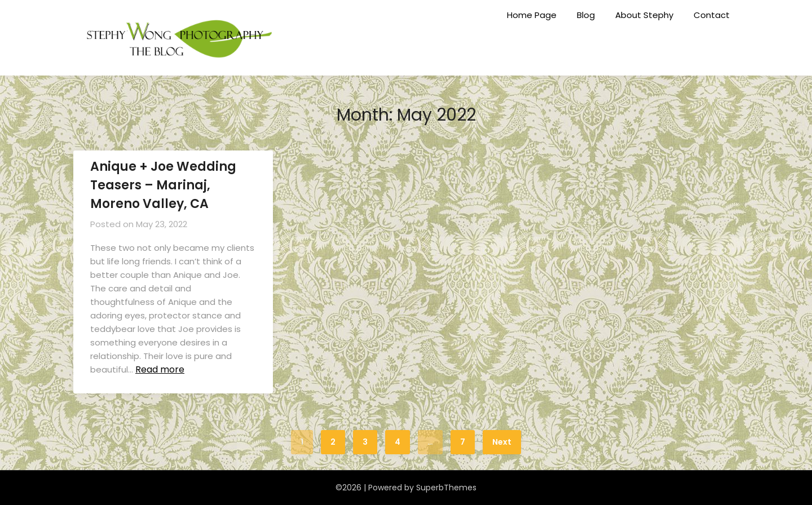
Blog (586, 15)
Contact (712, 15)
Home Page (532, 15)
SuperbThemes (446, 488)
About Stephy (644, 15)
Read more (160, 369)
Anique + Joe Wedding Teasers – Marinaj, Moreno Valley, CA (163, 185)
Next (502, 442)
